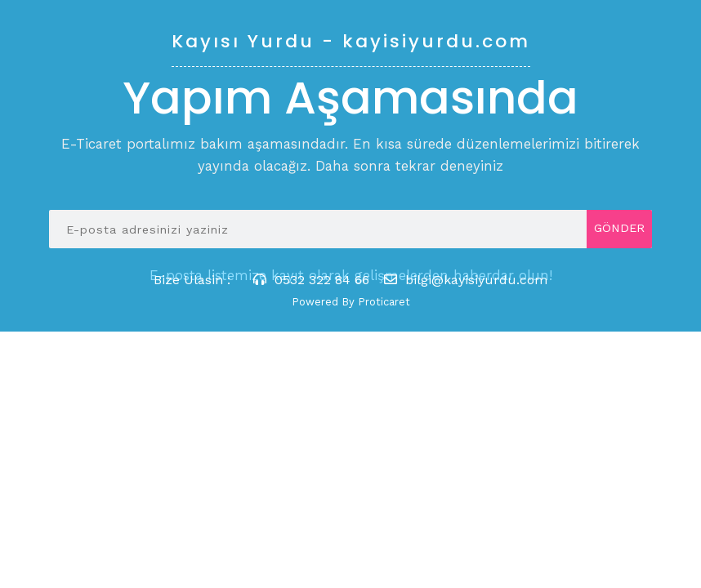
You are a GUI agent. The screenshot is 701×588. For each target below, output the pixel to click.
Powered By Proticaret (351, 302)
